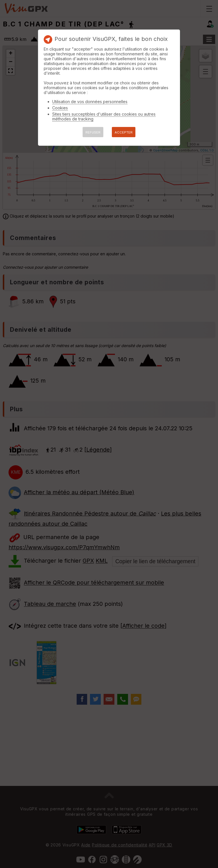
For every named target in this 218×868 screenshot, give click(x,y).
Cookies (60, 108)
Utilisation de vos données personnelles (90, 102)
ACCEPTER (124, 132)
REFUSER (93, 132)
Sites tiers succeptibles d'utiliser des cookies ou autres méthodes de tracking (104, 116)
